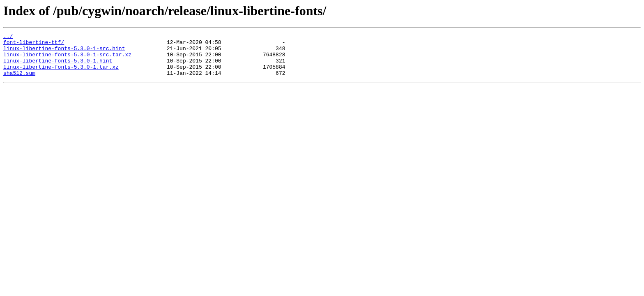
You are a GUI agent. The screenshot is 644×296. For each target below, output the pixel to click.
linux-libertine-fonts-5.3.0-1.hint (58, 67)
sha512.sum (19, 81)
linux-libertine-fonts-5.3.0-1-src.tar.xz (67, 59)
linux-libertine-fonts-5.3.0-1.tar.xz (61, 74)
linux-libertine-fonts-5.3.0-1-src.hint (64, 52)
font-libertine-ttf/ (34, 44)
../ (8, 37)
